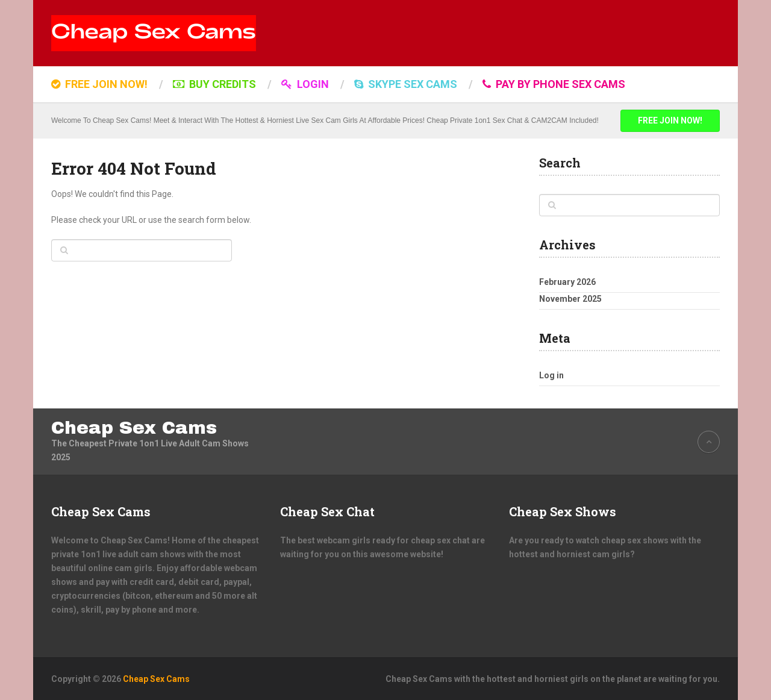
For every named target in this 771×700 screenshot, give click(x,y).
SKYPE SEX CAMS (406, 84)
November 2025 (570, 299)
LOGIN (305, 84)
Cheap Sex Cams (134, 428)
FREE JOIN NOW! (99, 84)
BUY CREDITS (214, 84)
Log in (551, 375)
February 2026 (567, 282)
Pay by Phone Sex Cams (554, 84)
